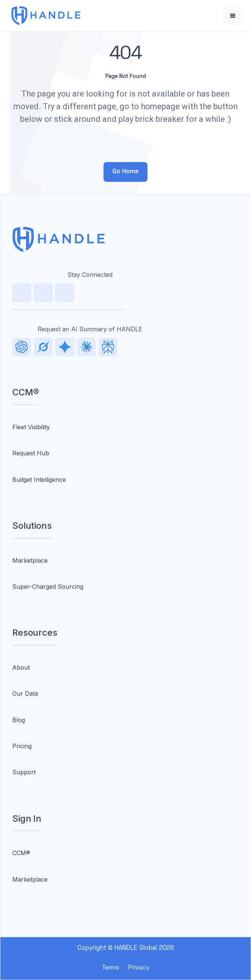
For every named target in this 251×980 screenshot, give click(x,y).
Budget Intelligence (39, 480)
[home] (55, 16)
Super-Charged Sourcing (48, 587)
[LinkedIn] (22, 293)
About (21, 667)
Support (24, 772)
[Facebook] (65, 293)
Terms (111, 968)
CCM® (21, 853)
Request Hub (31, 453)
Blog (19, 720)
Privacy (139, 968)
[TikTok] (43, 293)
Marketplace (30, 560)
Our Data (25, 693)
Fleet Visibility (31, 427)
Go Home (125, 172)
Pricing (22, 746)
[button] (233, 16)
